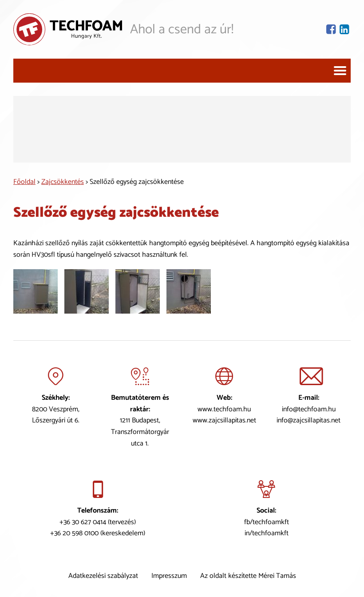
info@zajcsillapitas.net (309, 420)
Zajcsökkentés (63, 182)
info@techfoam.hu (309, 409)
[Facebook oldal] (332, 29)
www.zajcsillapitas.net (224, 420)
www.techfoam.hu (224, 409)
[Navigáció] (340, 71)
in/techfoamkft (267, 533)
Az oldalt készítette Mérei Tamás (248, 576)
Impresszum (169, 576)
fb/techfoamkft (267, 522)
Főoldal (24, 182)
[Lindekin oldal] (345, 29)
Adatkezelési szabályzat (103, 576)
